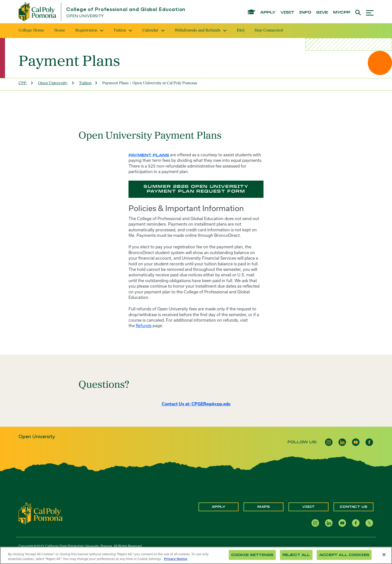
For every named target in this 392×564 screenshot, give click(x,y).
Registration (89, 31)
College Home (31, 31)
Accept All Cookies (344, 555)
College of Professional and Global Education (126, 10)
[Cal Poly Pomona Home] (37, 12)
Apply (219, 507)
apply (268, 13)
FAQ (241, 31)
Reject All (296, 555)
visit (287, 13)
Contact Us (354, 507)
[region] (196, 555)
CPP (22, 83)
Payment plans (149, 155)
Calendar (153, 31)
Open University (85, 16)
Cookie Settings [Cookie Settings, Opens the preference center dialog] (252, 555)
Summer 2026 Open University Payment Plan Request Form (196, 189)
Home (60, 31)
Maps (263, 507)
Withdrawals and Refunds (201, 31)
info (305, 13)
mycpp (342, 13)
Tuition (123, 31)
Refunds (144, 326)
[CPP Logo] (40, 513)
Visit (308, 507)
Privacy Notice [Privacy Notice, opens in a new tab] (176, 559)
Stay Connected (269, 31)
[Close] (384, 555)
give (322, 13)
